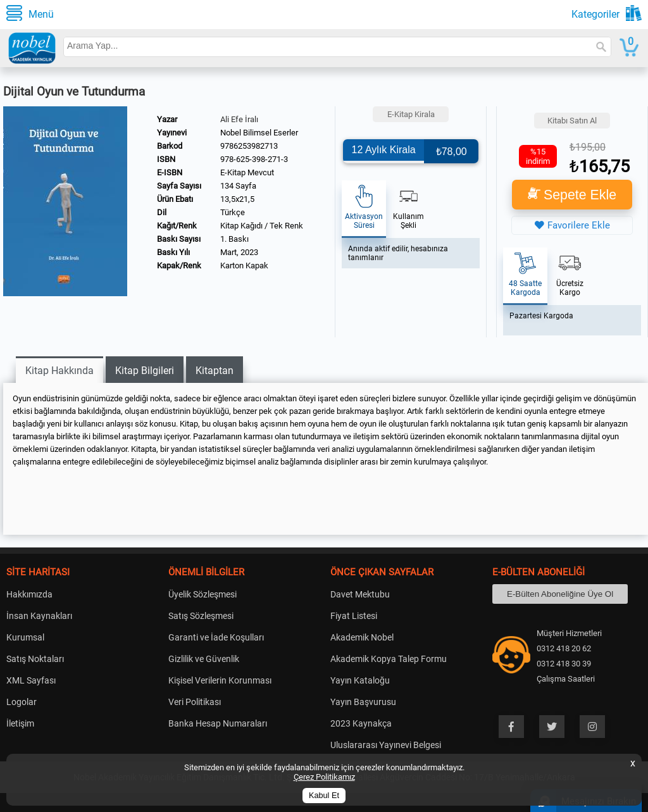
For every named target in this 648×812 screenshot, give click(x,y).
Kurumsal (25, 637)
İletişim (20, 723)
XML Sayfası (31, 680)
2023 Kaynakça (361, 723)
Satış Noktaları (35, 659)
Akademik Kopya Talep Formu (389, 659)
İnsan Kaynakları (39, 616)
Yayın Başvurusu (363, 702)
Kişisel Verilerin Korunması (220, 680)
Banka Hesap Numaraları (218, 723)
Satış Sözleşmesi (201, 616)
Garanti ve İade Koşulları (216, 637)
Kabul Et (324, 796)
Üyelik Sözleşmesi (202, 594)
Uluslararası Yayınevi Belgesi (386, 745)
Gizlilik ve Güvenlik (204, 659)
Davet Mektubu (360, 594)
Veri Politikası (195, 702)
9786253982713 (249, 146)
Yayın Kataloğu (360, 680)
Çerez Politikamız (324, 777)
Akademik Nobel (362, 637)
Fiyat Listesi (354, 616)
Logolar (22, 702)
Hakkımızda (29, 594)
